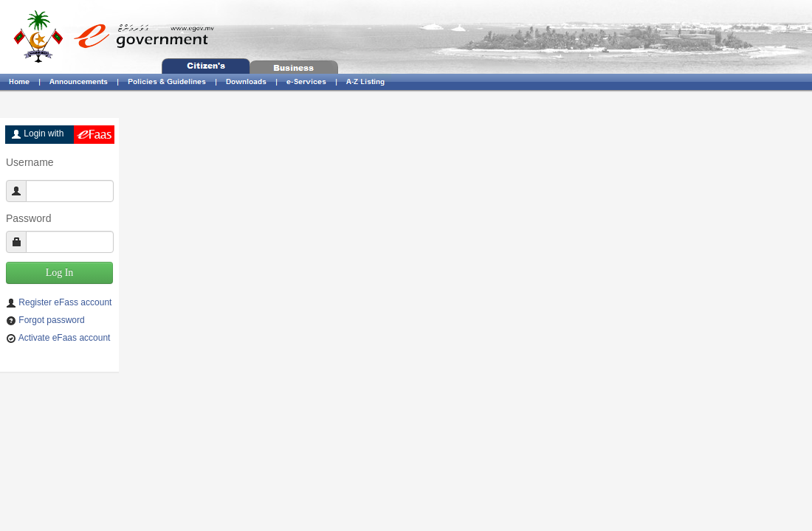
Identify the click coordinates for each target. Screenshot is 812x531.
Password (28, 218)
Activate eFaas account (65, 338)
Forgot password (51, 320)
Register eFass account (65, 302)
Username (30, 162)
